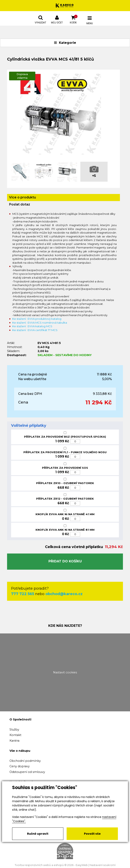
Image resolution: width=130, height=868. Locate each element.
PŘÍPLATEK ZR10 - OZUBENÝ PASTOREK (65, 483)
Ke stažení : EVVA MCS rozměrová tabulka (40, 323)
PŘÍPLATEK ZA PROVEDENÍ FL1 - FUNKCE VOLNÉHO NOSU (65, 452)
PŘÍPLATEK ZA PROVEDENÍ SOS (65, 468)
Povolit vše (92, 834)
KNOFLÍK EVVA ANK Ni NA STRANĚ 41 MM (65, 514)
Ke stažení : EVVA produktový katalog (37, 319)
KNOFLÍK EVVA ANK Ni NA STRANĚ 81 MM (65, 530)
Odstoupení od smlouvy (27, 772)
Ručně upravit (38, 834)
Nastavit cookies (65, 672)
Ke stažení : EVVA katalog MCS (32, 326)
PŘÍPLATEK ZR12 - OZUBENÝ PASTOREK (65, 499)
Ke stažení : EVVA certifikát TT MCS (35, 330)
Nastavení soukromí (103, 865)
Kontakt (15, 735)
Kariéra (14, 741)
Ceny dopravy (20, 766)
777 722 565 (23, 594)
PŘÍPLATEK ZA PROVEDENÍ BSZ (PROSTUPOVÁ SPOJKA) (65, 437)
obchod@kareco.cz (64, 594)
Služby (14, 730)
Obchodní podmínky (25, 761)
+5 (94, 176)
